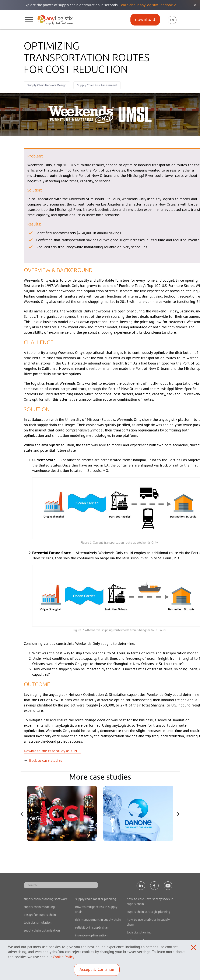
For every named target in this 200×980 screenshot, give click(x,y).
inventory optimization (91, 935)
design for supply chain (40, 915)
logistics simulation (38, 922)
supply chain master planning (96, 899)
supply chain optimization (42, 930)
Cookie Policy (63, 957)
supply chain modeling (39, 907)
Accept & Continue (97, 969)
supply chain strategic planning (148, 912)
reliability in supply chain (92, 927)
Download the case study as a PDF (52, 751)
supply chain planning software (46, 899)
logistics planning (139, 932)
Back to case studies (46, 760)
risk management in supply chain (98, 919)
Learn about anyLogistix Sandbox (146, 5)
